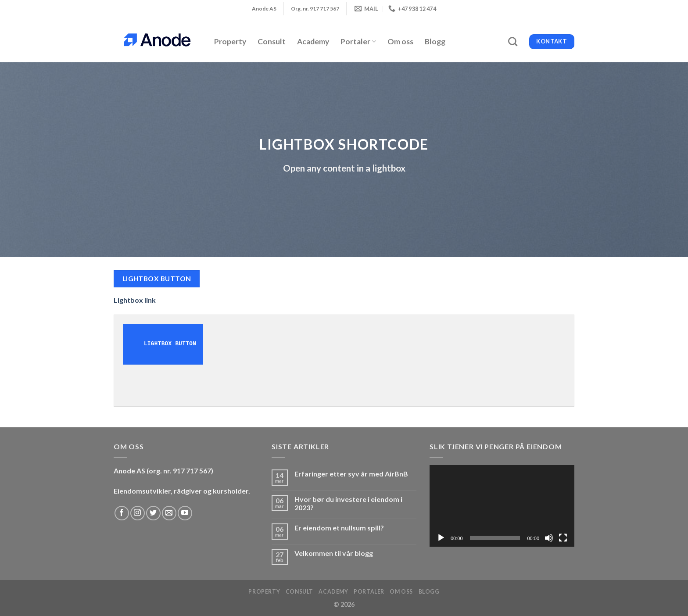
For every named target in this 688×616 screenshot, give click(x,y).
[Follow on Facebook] (122, 513)
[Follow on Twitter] (153, 513)
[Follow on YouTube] (185, 513)
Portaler (358, 41)
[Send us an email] (169, 513)
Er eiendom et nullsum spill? (339, 528)
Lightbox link (135, 300)
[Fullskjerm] (563, 538)
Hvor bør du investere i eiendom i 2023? (348, 503)
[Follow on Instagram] (138, 513)
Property (230, 41)
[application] (502, 506)
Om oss (400, 41)
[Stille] (549, 538)
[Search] (513, 41)
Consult (272, 41)
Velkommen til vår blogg (334, 553)
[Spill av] (441, 538)
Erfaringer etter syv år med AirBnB (351, 474)
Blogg (435, 41)
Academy (313, 41)
